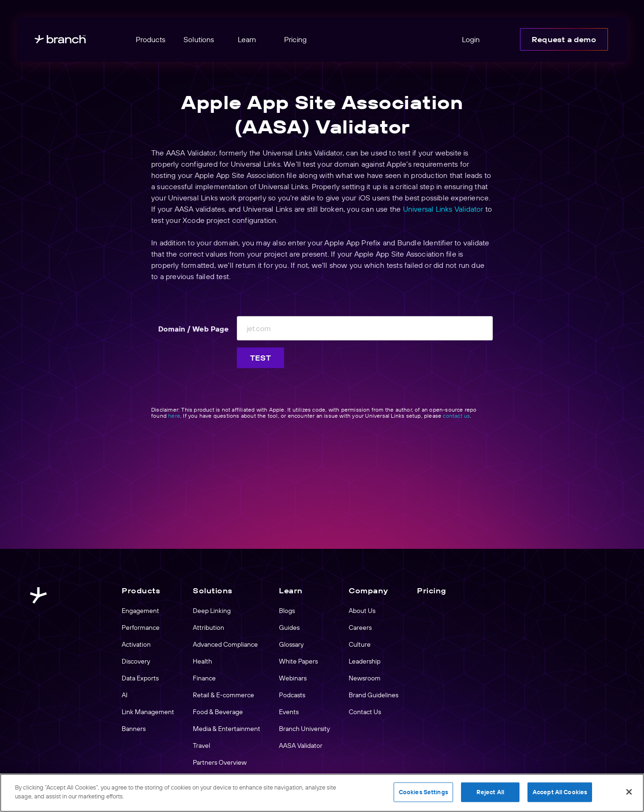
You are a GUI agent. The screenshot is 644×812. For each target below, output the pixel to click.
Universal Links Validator (443, 209)
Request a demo (564, 39)
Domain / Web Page (194, 329)
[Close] (629, 792)
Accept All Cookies (560, 792)
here (174, 416)
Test (261, 358)
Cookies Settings (423, 792)
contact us (456, 416)
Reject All (490, 792)
